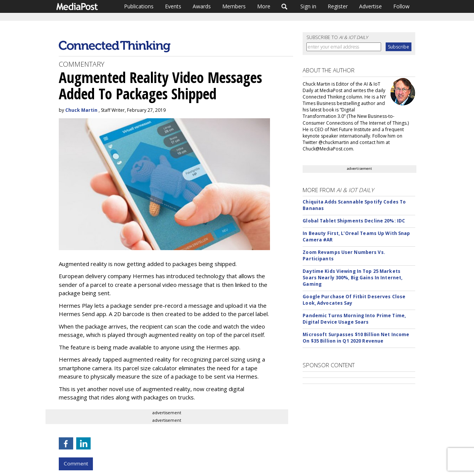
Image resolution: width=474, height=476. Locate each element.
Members (234, 6)
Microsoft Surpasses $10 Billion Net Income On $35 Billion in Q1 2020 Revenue (356, 338)
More (264, 6)
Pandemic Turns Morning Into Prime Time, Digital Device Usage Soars (354, 319)
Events (173, 6)
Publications (139, 6)
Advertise (370, 6)
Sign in (308, 6)
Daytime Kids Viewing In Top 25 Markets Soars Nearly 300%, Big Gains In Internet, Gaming (352, 278)
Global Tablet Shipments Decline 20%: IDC (354, 221)
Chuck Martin (81, 110)
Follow (401, 6)
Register (338, 6)
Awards (202, 6)
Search (285, 6)
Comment (76, 463)
